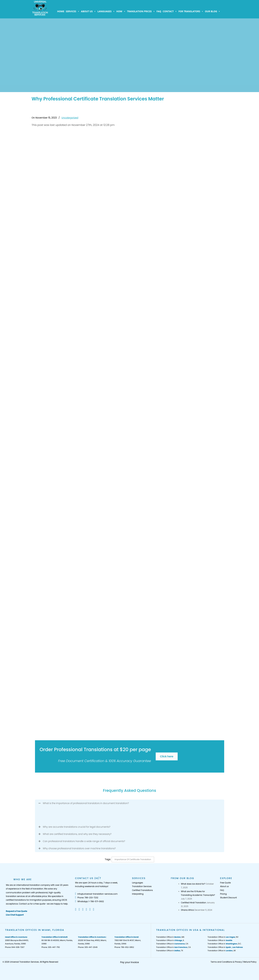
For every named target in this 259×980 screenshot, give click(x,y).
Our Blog (213, 11)
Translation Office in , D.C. (225, 944)
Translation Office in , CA (172, 944)
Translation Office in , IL (170, 940)
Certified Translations (142, 890)
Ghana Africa (187, 910)
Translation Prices (141, 11)
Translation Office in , (225, 947)
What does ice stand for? (193, 884)
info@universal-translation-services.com (96, 894)
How (121, 11)
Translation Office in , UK (222, 951)
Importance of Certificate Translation (133, 859)
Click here (167, 756)
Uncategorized (70, 118)
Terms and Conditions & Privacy (226, 962)
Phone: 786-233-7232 (87, 898)
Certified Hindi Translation (194, 903)
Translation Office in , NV (223, 937)
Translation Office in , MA (170, 937)
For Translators (191, 11)
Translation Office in (220, 940)
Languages (106, 11)
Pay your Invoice (130, 962)
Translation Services (142, 886)
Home (61, 11)
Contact (170, 11)
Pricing (223, 894)
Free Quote (225, 883)
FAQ (159, 11)
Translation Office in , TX (170, 951)
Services (73, 11)
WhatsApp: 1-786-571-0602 (89, 901)
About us (89, 11)
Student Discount (228, 898)
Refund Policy (250, 962)
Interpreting (138, 894)
